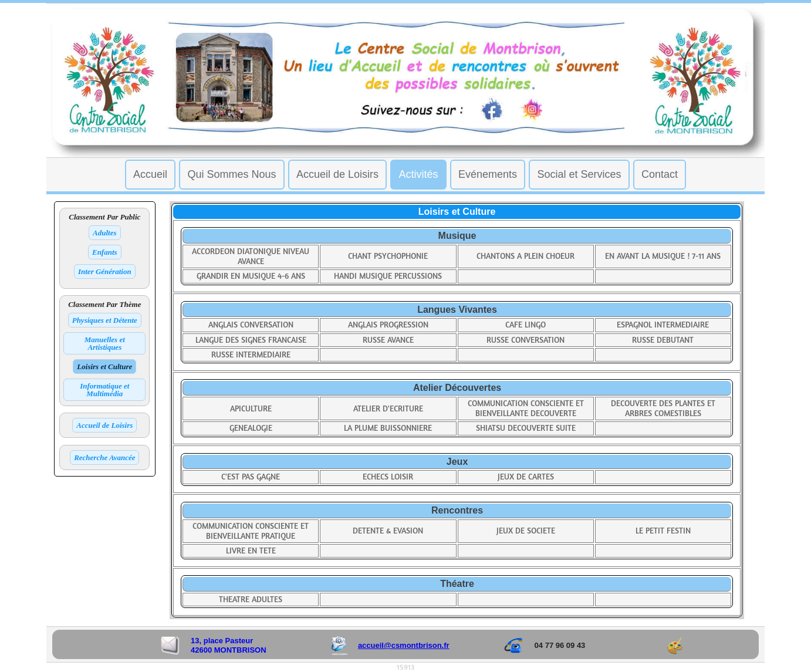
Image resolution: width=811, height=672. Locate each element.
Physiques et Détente (105, 320)
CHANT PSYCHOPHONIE (388, 256)
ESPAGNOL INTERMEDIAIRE (663, 325)
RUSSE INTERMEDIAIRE (251, 355)
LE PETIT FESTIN (663, 531)
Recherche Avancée (104, 457)
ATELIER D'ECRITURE (388, 409)
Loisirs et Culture (104, 367)
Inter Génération (105, 271)
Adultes (104, 233)
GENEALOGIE (251, 428)
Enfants (105, 252)
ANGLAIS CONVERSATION (251, 325)
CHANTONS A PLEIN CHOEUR (526, 256)
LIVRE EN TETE (251, 551)
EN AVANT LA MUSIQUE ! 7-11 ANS (663, 256)
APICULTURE (251, 409)
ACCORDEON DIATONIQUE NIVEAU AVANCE (251, 256)
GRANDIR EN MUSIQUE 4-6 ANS (251, 276)
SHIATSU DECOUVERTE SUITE (526, 428)
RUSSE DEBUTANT (663, 340)
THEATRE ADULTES (251, 600)
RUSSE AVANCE (388, 340)
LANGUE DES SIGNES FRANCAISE (251, 340)
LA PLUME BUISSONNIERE (388, 428)
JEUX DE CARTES (526, 477)
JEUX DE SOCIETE (526, 531)
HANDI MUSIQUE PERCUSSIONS (388, 276)
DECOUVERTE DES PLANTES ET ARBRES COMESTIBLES (663, 408)
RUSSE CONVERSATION (526, 340)
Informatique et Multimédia (104, 390)
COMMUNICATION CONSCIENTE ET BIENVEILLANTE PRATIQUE (251, 531)
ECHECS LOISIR (388, 477)
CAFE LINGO (526, 325)
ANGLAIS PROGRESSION (388, 325)
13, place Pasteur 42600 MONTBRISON (229, 645)
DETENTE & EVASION (388, 531)
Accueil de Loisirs (104, 425)
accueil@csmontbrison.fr (404, 645)
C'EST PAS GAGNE (251, 477)
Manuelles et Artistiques (105, 343)
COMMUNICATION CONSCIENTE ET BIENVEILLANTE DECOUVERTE (526, 408)
